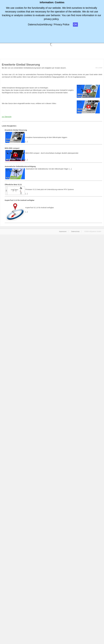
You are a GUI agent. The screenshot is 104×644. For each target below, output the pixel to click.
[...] (53, 135)
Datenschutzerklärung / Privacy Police (49, 25)
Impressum (63, 231)
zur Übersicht (7, 117)
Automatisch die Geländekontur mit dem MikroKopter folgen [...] (53, 167)
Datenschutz (75, 231)
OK (75, 25)
